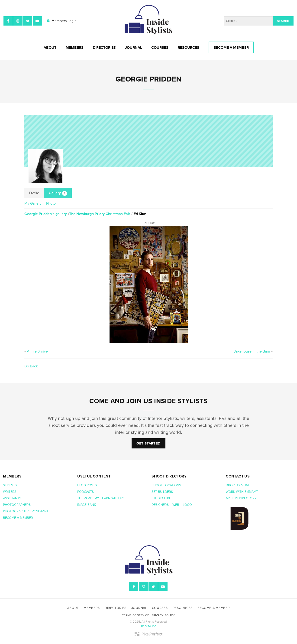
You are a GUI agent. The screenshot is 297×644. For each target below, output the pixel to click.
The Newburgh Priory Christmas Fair (100, 214)
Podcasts (86, 492)
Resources (189, 48)
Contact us (238, 476)
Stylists (10, 485)
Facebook (8, 21)
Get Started (148, 443)
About (50, 48)
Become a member (18, 518)
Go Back (31, 366)
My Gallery (33, 203)
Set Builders (163, 492)
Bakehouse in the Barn (252, 351)
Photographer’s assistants (27, 511)
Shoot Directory (169, 476)
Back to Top (149, 626)
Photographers (17, 505)
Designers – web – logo (172, 505)
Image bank (87, 505)
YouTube (37, 21)
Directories (104, 48)
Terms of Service (136, 615)
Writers (10, 492)
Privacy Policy (163, 615)
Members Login (62, 21)
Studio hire (161, 498)
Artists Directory (241, 498)
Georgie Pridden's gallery (46, 214)
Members (75, 48)
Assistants (12, 498)
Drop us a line (238, 485)
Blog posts (87, 485)
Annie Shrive (37, 351)
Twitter (28, 21)
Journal (134, 48)
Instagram (18, 21)
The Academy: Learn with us (101, 498)
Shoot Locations (167, 485)
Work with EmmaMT (242, 492)
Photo (51, 203)
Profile (34, 193)
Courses (160, 48)
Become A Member (231, 48)
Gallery (58, 193)
